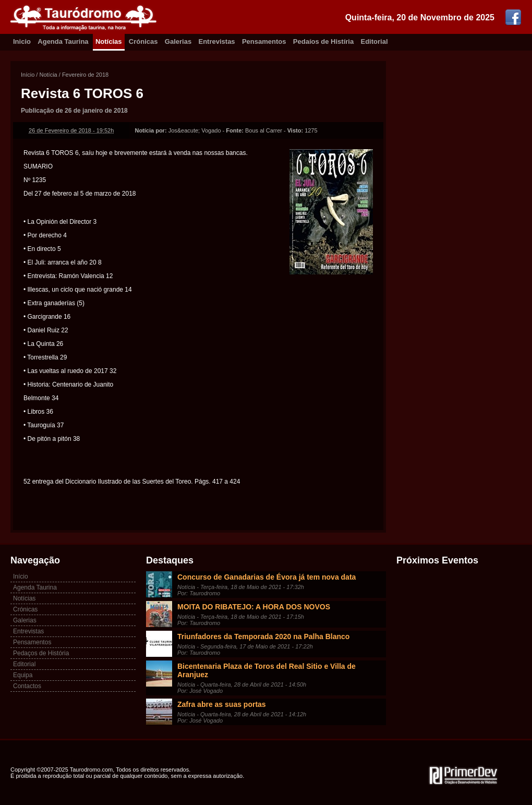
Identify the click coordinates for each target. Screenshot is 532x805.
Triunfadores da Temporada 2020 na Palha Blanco (263, 636)
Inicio (22, 41)
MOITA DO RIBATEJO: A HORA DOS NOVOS (254, 607)
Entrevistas (217, 41)
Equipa (23, 675)
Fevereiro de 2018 (85, 75)
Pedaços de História (41, 653)
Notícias (109, 41)
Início (28, 75)
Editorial (374, 41)
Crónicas (143, 41)
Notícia (48, 75)
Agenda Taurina (63, 41)
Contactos (27, 686)
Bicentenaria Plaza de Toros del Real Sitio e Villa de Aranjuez (267, 670)
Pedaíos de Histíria (323, 41)
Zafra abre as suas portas (222, 704)
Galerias (178, 41)
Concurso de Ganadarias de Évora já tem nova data (267, 577)
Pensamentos (264, 41)
